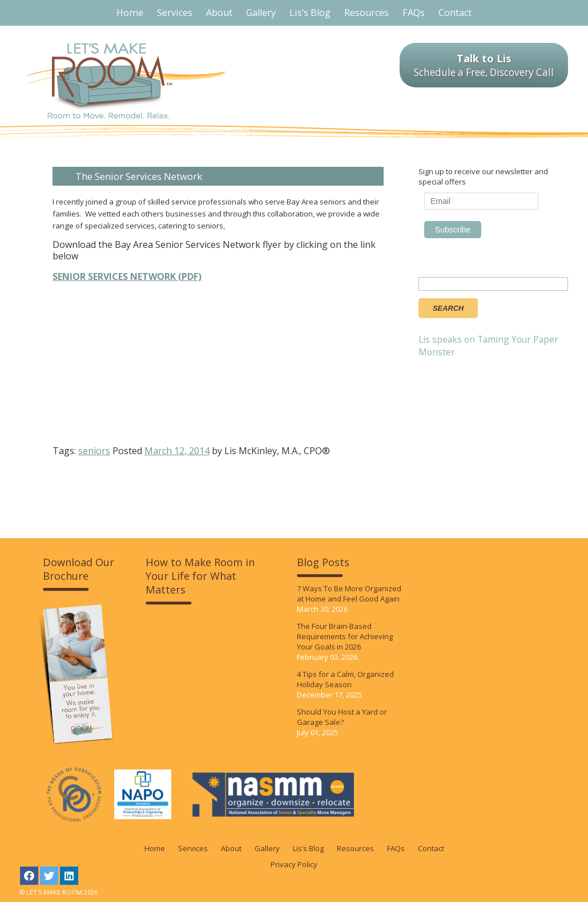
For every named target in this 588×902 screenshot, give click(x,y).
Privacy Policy (294, 864)
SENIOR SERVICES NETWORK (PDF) (127, 276)
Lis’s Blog (308, 848)
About (231, 848)
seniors (94, 451)
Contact (431, 848)
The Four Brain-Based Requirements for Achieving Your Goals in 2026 (345, 636)
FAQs (396, 848)
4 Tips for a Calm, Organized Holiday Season (345, 679)
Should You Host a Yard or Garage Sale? (342, 717)
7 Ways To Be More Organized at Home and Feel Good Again (349, 594)
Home (155, 848)
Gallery (267, 848)
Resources (355, 848)
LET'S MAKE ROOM (126, 81)
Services (193, 848)
